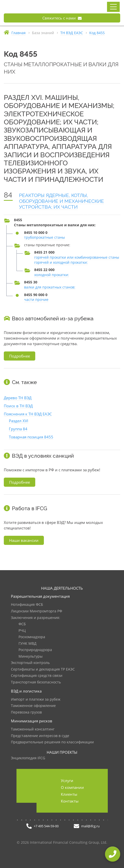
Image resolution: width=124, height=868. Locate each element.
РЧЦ (22, 631)
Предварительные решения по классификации (52, 742)
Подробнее (20, 356)
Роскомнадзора (32, 637)
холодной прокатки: (52, 275)
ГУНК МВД (28, 644)
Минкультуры (31, 656)
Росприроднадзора (35, 650)
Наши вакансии (24, 540)
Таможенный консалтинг (33, 729)
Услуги (67, 781)
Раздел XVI (19, 421)
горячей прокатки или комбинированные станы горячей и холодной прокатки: (77, 260)
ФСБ (22, 624)
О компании (72, 787)
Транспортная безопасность (36, 682)
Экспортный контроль (30, 663)
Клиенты (69, 794)
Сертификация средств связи (37, 676)
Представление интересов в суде (40, 736)
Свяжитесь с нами (62, 18)
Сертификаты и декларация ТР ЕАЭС (43, 669)
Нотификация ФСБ (27, 605)
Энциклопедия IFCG (28, 758)
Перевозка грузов (26, 712)
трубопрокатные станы (45, 237)
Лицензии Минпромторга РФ (37, 611)
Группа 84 (18, 429)
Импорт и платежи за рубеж (36, 699)
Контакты (70, 801)
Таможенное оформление (33, 706)
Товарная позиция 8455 (31, 437)
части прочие (36, 299)
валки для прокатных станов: (50, 287)
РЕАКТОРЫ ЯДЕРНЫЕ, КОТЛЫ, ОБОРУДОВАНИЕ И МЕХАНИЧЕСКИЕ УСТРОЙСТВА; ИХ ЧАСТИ (61, 201)
